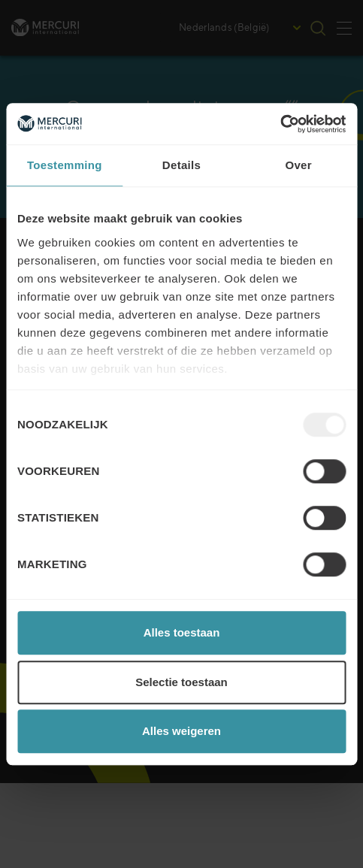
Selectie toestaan (181, 682)
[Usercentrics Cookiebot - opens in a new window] (280, 124)
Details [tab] (181, 165)
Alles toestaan (182, 632)
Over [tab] (298, 165)
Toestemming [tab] (65, 165)
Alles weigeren (181, 731)
